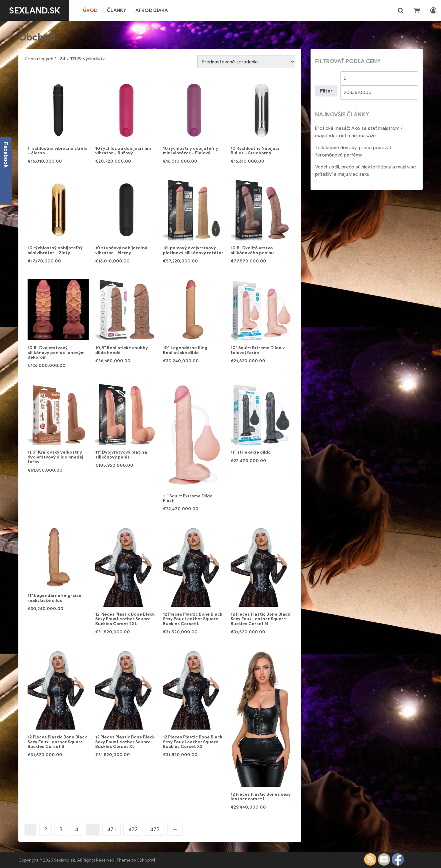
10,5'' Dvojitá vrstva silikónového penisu (252, 250)
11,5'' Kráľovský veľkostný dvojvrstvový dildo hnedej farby (55, 457)
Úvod (91, 10)
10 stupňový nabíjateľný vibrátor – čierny (121, 250)
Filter (326, 91)
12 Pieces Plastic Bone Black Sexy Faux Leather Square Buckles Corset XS (193, 742)
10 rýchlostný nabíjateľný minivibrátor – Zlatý (55, 250)
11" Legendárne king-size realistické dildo (55, 598)
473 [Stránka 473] (155, 829)
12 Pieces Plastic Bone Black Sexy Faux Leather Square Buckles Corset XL (125, 742)
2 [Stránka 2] (45, 829)
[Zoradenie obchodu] (246, 62)
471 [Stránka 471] (111, 829)
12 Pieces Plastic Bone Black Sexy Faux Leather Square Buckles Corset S (57, 742)
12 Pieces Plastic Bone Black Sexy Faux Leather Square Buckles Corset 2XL (125, 619)
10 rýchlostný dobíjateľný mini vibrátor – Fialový (190, 151)
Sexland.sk (35, 10)
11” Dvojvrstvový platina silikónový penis (121, 455)
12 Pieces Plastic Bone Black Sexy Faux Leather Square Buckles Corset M (260, 619)
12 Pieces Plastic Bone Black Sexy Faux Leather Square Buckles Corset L (193, 619)
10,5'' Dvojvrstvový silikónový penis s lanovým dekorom (56, 353)
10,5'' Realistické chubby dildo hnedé (122, 350)
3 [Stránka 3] (61, 829)
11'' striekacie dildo (251, 452)
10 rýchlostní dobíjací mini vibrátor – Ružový (123, 151)
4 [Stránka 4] (77, 829)
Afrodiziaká (152, 10)
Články (117, 10)
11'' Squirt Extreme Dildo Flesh (188, 498)
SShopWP (147, 860)
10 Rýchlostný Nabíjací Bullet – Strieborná (255, 151)
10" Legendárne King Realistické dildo (185, 350)
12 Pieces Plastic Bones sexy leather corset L (261, 797)
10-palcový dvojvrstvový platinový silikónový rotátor (193, 250)
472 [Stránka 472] (133, 829)
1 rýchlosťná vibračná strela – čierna (58, 151)
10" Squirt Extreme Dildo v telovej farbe (258, 350)
